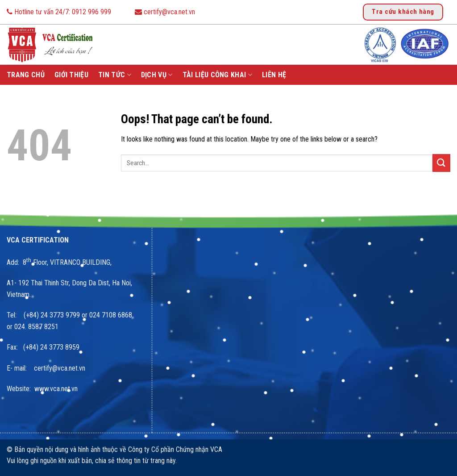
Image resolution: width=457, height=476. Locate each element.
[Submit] (441, 163)
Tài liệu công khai (217, 75)
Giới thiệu (71, 75)
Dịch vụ (157, 75)
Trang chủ (26, 75)
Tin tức (115, 75)
